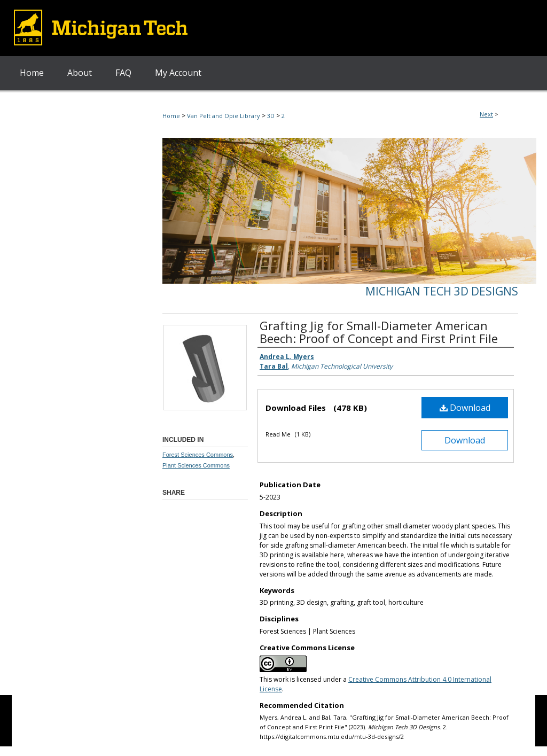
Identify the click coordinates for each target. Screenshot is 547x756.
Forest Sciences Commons (198, 455)
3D (271, 116)
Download (465, 408)
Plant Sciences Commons (196, 465)
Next (486, 114)
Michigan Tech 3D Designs (442, 291)
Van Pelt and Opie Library (224, 116)
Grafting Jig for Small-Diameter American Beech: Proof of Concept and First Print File (379, 332)
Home (171, 116)
